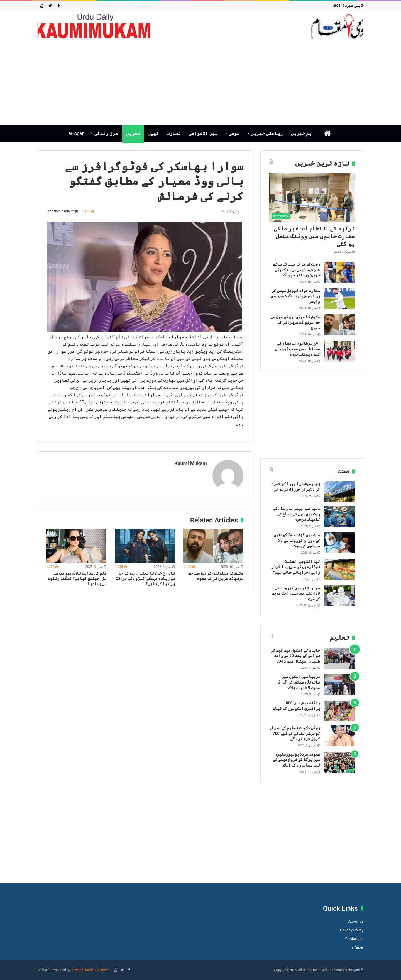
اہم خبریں (303, 133)
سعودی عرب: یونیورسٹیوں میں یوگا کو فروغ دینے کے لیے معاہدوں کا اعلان (296, 760)
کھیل (153, 133)
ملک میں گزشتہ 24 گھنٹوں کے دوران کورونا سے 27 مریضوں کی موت (297, 540)
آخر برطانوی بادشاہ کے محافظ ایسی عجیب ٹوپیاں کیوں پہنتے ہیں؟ (297, 349)
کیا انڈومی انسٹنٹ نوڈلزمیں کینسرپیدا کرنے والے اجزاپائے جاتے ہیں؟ (296, 567)
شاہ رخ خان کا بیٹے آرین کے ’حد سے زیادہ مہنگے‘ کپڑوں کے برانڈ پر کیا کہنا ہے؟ (145, 578)
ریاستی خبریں (267, 133)
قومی (234, 133)
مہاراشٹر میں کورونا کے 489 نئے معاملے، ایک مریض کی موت (296, 593)
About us (356, 921)
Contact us (354, 938)
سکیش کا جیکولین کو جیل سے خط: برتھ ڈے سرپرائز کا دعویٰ (295, 322)
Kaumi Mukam (191, 463)
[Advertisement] (200, 82)
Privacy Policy (352, 930)
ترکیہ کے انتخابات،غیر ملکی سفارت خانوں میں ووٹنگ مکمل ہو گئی (314, 236)
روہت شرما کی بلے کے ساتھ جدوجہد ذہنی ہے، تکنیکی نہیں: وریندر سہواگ (296, 270)
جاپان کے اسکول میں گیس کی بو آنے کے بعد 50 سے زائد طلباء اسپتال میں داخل (295, 656)
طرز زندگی (106, 133)
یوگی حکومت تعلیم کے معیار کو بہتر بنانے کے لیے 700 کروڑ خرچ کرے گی (295, 733)
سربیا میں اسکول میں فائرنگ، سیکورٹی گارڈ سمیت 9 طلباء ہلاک (299, 682)
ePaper (76, 133)
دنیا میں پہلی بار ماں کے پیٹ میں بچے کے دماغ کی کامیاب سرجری (296, 514)
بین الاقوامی (203, 133)
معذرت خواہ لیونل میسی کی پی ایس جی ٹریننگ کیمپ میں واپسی (295, 296)
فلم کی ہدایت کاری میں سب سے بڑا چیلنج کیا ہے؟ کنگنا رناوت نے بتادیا (77, 578)
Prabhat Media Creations (91, 970)
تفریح (133, 133)
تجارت (174, 133)
